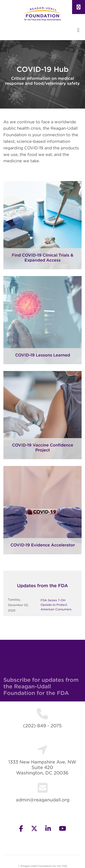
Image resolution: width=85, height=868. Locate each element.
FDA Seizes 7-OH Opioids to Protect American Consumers (56, 605)
